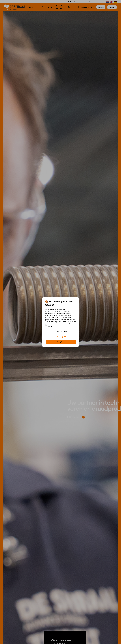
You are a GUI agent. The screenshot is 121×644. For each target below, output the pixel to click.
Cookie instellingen (61, 332)
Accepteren (61, 342)
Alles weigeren (61, 337)
